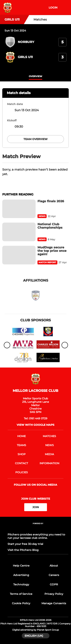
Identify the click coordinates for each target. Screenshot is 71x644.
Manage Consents (54, 603)
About (54, 566)
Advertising (21, 575)
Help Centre (21, 566)
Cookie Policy (21, 603)
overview (35, 76)
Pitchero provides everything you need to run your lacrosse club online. (36, 536)
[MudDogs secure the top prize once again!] (19, 255)
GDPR (54, 584)
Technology (21, 584)
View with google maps (35, 425)
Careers (54, 575)
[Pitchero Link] (38, 529)
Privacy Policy (54, 594)
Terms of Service (21, 594)
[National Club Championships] (19, 232)
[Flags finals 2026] (19, 209)
